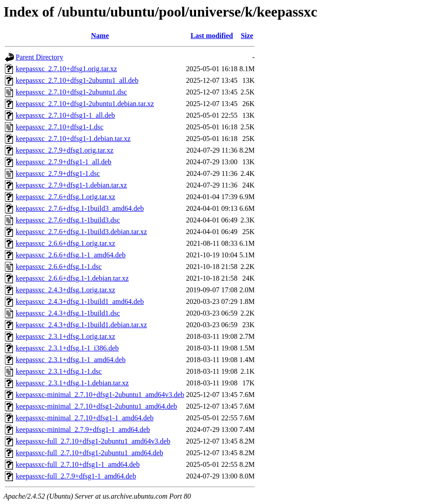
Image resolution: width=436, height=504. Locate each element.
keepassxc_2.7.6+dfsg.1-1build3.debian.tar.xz (81, 232)
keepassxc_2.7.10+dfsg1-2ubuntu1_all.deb (77, 80)
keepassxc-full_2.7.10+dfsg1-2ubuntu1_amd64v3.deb (93, 441)
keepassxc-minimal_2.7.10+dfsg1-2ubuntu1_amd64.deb (96, 406)
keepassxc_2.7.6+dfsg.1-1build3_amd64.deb (80, 208)
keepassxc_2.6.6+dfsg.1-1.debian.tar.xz (72, 278)
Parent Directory (39, 57)
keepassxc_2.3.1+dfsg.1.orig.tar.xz (65, 336)
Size (247, 36)
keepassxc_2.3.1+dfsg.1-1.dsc (59, 371)
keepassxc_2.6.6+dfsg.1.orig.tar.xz (65, 243)
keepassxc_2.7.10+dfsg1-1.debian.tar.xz (73, 139)
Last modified (212, 36)
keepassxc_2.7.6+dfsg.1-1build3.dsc (68, 220)
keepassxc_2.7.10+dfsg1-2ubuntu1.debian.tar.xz (85, 104)
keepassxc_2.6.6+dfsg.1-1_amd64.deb (71, 255)
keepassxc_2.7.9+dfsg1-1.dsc (58, 173)
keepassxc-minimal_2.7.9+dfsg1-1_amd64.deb (83, 429)
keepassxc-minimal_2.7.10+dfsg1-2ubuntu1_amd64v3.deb (100, 395)
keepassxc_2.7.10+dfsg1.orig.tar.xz (66, 69)
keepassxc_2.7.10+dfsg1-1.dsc (60, 127)
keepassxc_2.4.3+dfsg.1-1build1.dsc (68, 313)
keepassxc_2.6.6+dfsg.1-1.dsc (59, 267)
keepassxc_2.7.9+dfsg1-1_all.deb (64, 162)
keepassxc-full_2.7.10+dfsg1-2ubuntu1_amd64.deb (89, 453)
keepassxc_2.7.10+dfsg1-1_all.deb (65, 115)
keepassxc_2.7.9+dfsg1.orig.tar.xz (64, 150)
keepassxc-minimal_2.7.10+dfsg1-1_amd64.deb (85, 418)
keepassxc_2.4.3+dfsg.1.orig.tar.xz (65, 290)
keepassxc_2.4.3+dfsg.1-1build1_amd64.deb (80, 301)
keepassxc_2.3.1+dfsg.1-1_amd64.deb (71, 360)
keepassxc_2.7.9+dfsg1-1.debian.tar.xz (71, 185)
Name (100, 36)
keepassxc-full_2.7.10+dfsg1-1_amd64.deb (78, 464)
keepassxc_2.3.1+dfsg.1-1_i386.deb (67, 348)
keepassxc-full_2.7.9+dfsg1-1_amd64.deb (76, 476)
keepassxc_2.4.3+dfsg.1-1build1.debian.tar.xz (81, 325)
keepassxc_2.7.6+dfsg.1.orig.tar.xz (65, 197)
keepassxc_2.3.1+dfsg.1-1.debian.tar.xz (72, 383)
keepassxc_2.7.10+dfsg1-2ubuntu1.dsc (71, 92)
